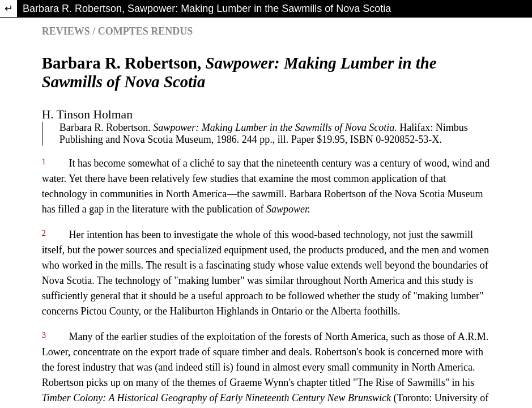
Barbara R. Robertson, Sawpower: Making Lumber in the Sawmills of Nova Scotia (207, 8)
